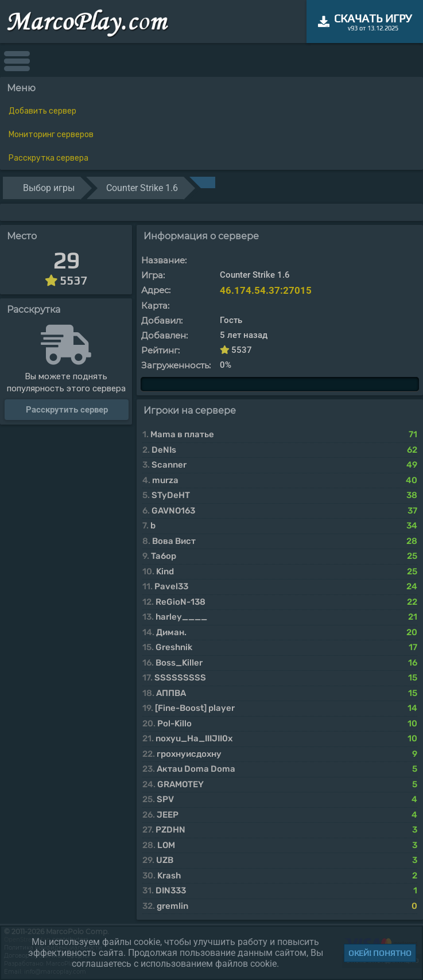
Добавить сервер (42, 111)
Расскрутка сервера (48, 158)
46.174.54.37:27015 (266, 290)
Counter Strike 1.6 (142, 188)
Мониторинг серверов (51, 135)
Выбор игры (49, 188)
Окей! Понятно (380, 953)
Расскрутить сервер (67, 410)
